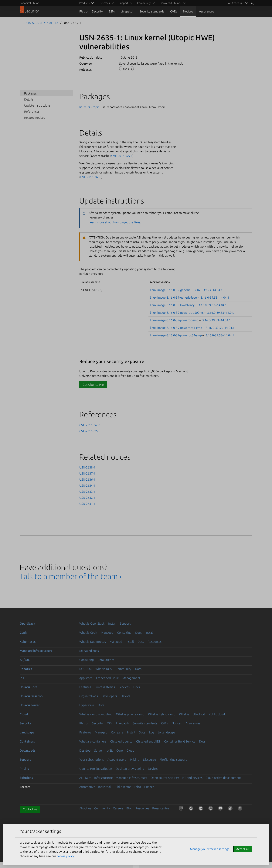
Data (88, 778)
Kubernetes (28, 642)
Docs (138, 633)
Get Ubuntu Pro (93, 385)
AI (81, 778)
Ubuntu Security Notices (39, 23)
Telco (137, 787)
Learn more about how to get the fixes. (115, 222)
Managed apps (89, 651)
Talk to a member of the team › (71, 576)
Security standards (152, 11)
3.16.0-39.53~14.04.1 (208, 290)
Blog (129, 808)
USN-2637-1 (87, 473)
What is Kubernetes (93, 642)
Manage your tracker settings (210, 849)
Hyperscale (87, 705)
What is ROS (104, 669)
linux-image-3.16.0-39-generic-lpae (173, 297)
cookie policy (65, 856)
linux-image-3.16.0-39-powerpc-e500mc (177, 313)
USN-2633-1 (87, 492)
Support (125, 623)
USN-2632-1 (87, 498)
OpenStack (27, 623)
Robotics (26, 669)
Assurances (207, 11)
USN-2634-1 (87, 485)
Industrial (104, 787)
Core (120, 750)
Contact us (30, 809)
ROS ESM (85, 669)
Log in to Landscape (162, 732)
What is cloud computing (96, 714)
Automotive (87, 787)
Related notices (35, 118)
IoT (22, 678)
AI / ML (25, 660)
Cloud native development (223, 778)
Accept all (243, 849)
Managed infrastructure (36, 651)
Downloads (27, 750)
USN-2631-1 (87, 504)
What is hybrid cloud (162, 714)
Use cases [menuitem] (104, 3)
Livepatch (127, 11)
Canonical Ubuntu (30, 3)
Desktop (85, 750)
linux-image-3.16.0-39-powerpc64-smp (176, 335)
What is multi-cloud (192, 714)
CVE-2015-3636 (91, 177)
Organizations (89, 696)
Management (131, 678)
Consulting (124, 633)
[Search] (252, 3)
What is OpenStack (92, 623)
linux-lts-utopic (89, 107)
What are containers (93, 741)
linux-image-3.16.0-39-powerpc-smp (174, 320)
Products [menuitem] (84, 3)
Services (124, 687)
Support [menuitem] (123, 3)
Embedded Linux (107, 678)
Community (123, 669)
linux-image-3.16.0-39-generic (170, 290)
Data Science (106, 660)
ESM (112, 11)
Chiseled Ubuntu (121, 741)
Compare (117, 732)
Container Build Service (180, 741)
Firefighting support (173, 760)
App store (86, 678)
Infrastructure (104, 778)
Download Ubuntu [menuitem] (170, 3)
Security (25, 723)
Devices (153, 769)
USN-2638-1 (87, 467)
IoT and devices (192, 778)
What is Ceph (88, 633)
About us (85, 808)
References (32, 112)
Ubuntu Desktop (31, 696)
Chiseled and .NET (148, 741)
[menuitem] (237, 3)
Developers (109, 696)
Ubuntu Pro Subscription (96, 769)
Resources (155, 642)
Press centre (161, 808)
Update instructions (37, 105)
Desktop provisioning (130, 769)
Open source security (165, 778)
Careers (118, 808)
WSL (110, 750)
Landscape (27, 732)
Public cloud (217, 714)
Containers (27, 741)
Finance (149, 787)
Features (85, 687)
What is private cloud (130, 714)
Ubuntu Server (30, 705)
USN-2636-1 (87, 479)
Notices (188, 11)
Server (99, 750)
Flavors (125, 696)
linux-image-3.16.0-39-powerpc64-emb (176, 328)
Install (112, 623)
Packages (30, 93)
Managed (107, 633)
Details (29, 99)
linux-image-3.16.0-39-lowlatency (172, 305)
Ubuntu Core (28, 687)
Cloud (24, 714)
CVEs (174, 11)
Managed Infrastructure (132, 778)
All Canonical (236, 3)
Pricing (135, 760)
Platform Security (91, 11)
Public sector (122, 787)
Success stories (105, 687)
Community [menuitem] (144, 3)
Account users (117, 760)
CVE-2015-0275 (122, 156)
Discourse (150, 760)
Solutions (26, 778)
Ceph (23, 633)
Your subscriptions (92, 760)
